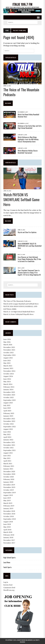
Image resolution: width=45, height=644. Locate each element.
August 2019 (8, 495)
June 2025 (7, 360)
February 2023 (9, 413)
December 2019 (9, 485)
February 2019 (9, 506)
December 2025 (9, 347)
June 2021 (7, 456)
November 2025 (9, 350)
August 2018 (8, 522)
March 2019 (8, 503)
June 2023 (7, 408)
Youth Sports (7, 567)
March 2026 (8, 345)
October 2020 (9, 477)
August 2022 (8, 429)
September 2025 (10, 355)
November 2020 (9, 474)
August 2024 (8, 376)
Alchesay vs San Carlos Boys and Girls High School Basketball (30, 127)
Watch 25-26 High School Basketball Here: (19, 312)
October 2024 (9, 374)
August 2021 (8, 453)
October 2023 (9, 397)
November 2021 (9, 445)
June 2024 (7, 379)
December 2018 (9, 511)
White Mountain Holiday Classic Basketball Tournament (28, 152)
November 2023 (9, 395)
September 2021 (10, 450)
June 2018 (7, 524)
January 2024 (8, 389)
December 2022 (9, 419)
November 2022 (9, 421)
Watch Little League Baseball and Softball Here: (21, 304)
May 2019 (7, 500)
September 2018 (10, 519)
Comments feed (9, 588)
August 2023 (8, 403)
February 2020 (9, 479)
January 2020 (8, 482)
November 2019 (9, 487)
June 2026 (7, 339)
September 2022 (10, 427)
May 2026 (7, 342)
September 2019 (10, 493)
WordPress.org (9, 590)
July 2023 (7, 405)
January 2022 (8, 440)
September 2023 (10, 400)
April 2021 (7, 461)
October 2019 (9, 490)
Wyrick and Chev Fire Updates (27, 232)
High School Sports (9, 558)
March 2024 (8, 384)
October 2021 (9, 448)
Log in (6, 582)
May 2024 (7, 382)
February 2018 (9, 535)
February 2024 (9, 387)
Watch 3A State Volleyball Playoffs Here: (19, 314)
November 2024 (9, 371)
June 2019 (7, 498)
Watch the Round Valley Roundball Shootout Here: (28, 116)
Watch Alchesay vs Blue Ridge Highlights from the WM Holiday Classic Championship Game (28, 139)
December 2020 (9, 471)
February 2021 (9, 466)
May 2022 (7, 434)
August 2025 (8, 358)
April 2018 (7, 530)
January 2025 (8, 368)
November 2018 (9, 514)
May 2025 (7, 363)
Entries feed (8, 585)
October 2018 (9, 516)
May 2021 (7, 458)
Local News (7, 562)
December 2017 (9, 540)
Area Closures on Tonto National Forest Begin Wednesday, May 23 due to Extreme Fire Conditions (29, 259)
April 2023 (7, 411)
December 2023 (9, 392)
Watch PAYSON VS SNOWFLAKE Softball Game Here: (21, 199)
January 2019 (8, 508)
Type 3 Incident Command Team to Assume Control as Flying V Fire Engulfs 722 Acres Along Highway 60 (29, 273)
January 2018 (8, 537)
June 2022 (7, 432)
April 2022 (7, 437)
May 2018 (7, 527)
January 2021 (8, 469)
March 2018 (8, 532)
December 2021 (9, 442)
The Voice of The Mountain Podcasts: (21, 92)
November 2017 (9, 543)
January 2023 (8, 416)
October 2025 (9, 353)
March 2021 (8, 464)
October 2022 (9, 424)
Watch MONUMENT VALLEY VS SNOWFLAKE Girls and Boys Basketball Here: (30, 246)
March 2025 (8, 366)
